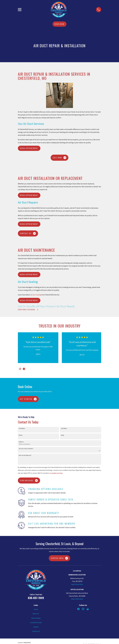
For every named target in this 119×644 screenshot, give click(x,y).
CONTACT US (28, 233)
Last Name (64, 429)
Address (21, 442)
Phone (21, 436)
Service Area (60, 559)
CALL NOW (59, 158)
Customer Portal (36, 623)
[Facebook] (78, 609)
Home (36, 610)
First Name (22, 429)
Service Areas (36, 618)
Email (62, 436)
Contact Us (36, 632)
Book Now (59, 24)
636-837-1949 (36, 598)
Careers (36, 627)
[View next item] (24, 369)
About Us (36, 614)
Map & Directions (77, 585)
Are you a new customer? (26, 449)
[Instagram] (83, 609)
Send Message (29, 481)
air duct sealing (36, 295)
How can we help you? (25, 456)
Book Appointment (29, 148)
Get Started (28, 399)
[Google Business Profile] (88, 609)
